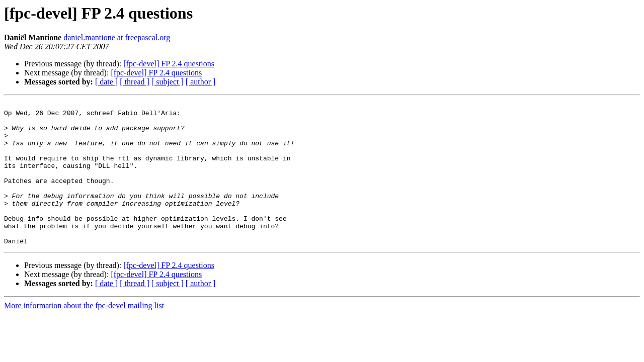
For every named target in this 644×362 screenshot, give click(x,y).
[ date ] (106, 82)
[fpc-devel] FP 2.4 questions (169, 64)
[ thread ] (135, 82)
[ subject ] (168, 82)
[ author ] (201, 82)
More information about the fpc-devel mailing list (84, 334)
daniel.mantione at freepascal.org (117, 37)
